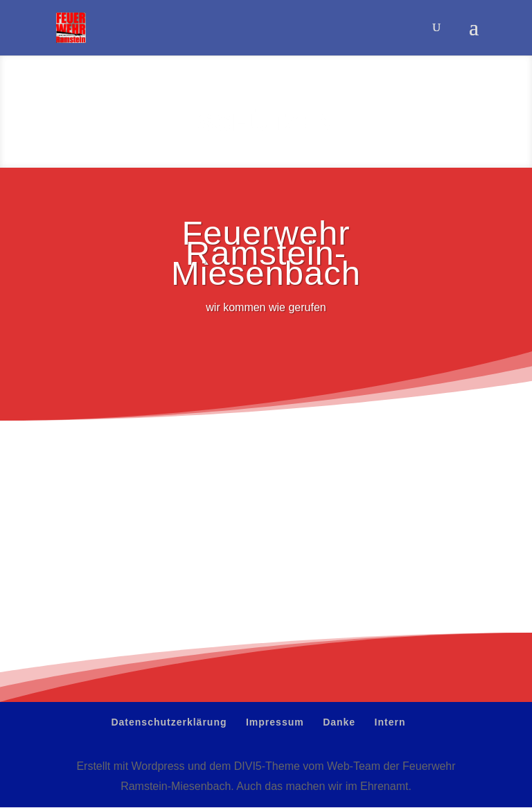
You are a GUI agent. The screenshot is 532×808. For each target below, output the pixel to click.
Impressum (275, 722)
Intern (390, 722)
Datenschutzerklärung (169, 722)
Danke (339, 722)
